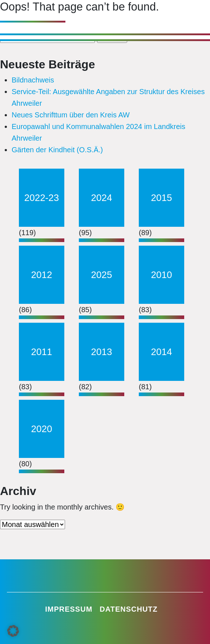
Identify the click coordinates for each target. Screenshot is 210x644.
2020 (42, 429)
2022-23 (42, 198)
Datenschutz (129, 609)
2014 (162, 352)
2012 (42, 275)
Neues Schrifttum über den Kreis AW (71, 115)
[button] (13, 631)
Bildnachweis (33, 80)
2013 (102, 352)
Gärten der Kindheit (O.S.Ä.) (57, 150)
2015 (162, 198)
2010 (162, 275)
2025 (102, 275)
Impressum (69, 609)
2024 (102, 198)
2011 (42, 352)
